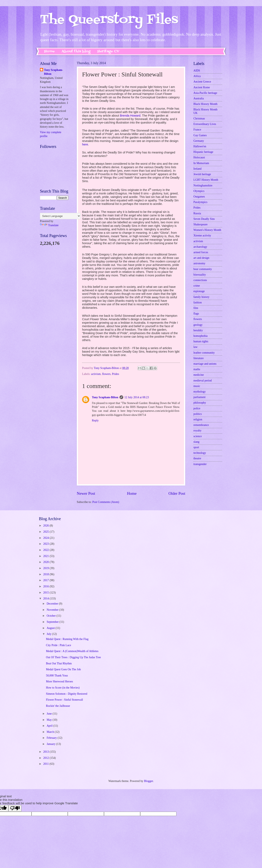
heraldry (198, 330)
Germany (199, 141)
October (52, 616)
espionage (199, 291)
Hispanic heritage (203, 152)
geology (198, 325)
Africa (197, 76)
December (53, 604)
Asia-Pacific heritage (205, 93)
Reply (95, 420)
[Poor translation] (15, 808)
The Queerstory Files (109, 20)
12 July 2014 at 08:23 (137, 397)
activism (96, 374)
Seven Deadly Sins (204, 219)
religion (198, 419)
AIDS (197, 71)
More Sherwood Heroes (59, 681)
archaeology (200, 247)
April (50, 726)
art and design (201, 258)
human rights (201, 341)
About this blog (76, 51)
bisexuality (200, 275)
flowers (106, 374)
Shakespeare (200, 224)
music (197, 386)
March (51, 732)
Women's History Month (207, 230)
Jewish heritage (202, 174)
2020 (46, 562)
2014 (46, 599)
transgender (200, 464)
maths (197, 369)
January (51, 744)
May (50, 720)
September (53, 622)
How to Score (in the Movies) (63, 688)
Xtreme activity (202, 235)
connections (200, 280)
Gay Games (200, 135)
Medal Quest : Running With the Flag (67, 639)
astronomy (199, 263)
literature (199, 358)
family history (201, 297)
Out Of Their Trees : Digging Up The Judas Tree (73, 657)
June (50, 714)
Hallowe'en (200, 146)
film (196, 308)
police (197, 408)
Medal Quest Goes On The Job (63, 669)
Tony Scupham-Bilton (105, 397)
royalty (197, 431)
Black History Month (205, 104)
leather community (204, 353)
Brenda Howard (130, 116)
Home (49, 51)
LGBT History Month (206, 180)
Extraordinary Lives (205, 124)
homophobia (200, 336)
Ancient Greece (202, 82)
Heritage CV (108, 51)
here (85, 144)
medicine (199, 375)
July (49, 634)
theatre (197, 458)
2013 (46, 752)
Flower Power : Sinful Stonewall (64, 700)
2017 (46, 580)
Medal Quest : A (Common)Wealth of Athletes (72, 651)
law (195, 347)
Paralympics (200, 202)
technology (200, 453)
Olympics (199, 191)
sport (196, 447)
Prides (116, 374)
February (52, 738)
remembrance (201, 425)
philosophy (200, 403)
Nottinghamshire (203, 186)
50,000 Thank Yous (57, 676)
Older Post (177, 493)
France (197, 130)
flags (196, 314)
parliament (199, 397)
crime (197, 286)
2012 (46, 758)
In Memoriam (201, 163)
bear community (203, 269)
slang (196, 442)
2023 (46, 544)
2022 (46, 550)
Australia (199, 98)
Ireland (197, 169)
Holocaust (199, 157)
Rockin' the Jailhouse (58, 706)
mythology (200, 392)
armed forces (201, 252)
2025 (46, 532)
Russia (197, 213)
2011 (46, 764)
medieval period (203, 381)
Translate (49, 225)
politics (198, 414)
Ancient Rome (202, 87)
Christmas (199, 119)
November (53, 610)
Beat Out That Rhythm (59, 663)
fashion (198, 302)
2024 (46, 538)
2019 (46, 568)
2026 (46, 526)
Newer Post (86, 493)
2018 (46, 574)
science (198, 436)
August (51, 628)
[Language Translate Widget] (60, 216)
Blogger (148, 781)
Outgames (199, 197)
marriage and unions (205, 364)
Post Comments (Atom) (106, 502)
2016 (46, 586)
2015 (46, 593)
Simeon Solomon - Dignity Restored (67, 694)
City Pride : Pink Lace (58, 645)
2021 (46, 556)
